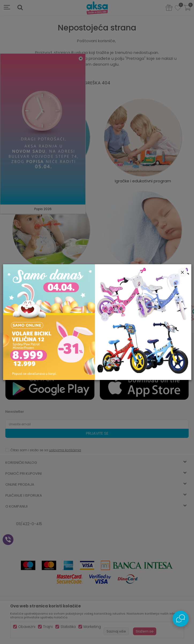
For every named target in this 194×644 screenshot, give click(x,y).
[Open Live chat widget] (181, 619)
